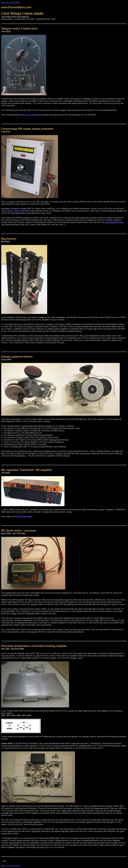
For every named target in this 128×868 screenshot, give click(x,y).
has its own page (29, 115)
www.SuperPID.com (114, 222)
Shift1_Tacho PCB (16, 211)
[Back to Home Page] (11, 2)
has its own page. (24, 516)
